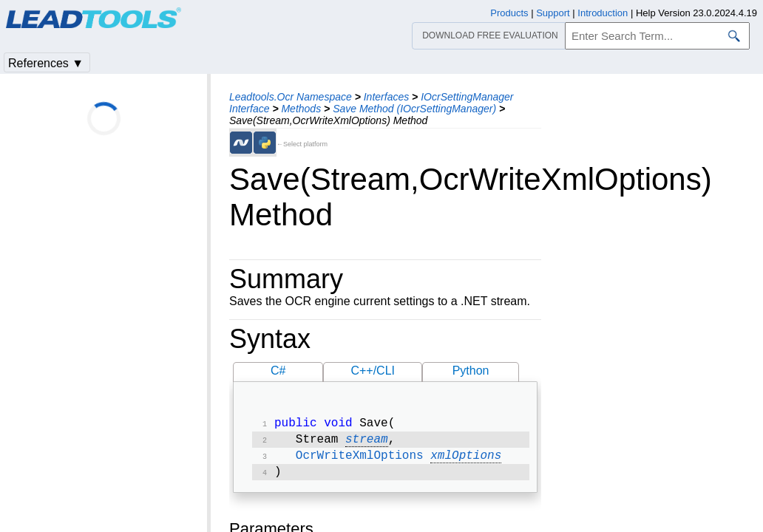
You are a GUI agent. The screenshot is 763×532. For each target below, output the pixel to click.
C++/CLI (373, 371)
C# (278, 371)
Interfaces (386, 97)
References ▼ (46, 63)
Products (509, 13)
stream (367, 443)
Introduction (603, 13)
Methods (301, 109)
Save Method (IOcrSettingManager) (414, 109)
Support (553, 13)
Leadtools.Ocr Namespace (291, 97)
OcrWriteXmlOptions (360, 460)
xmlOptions (466, 460)
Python (471, 371)
